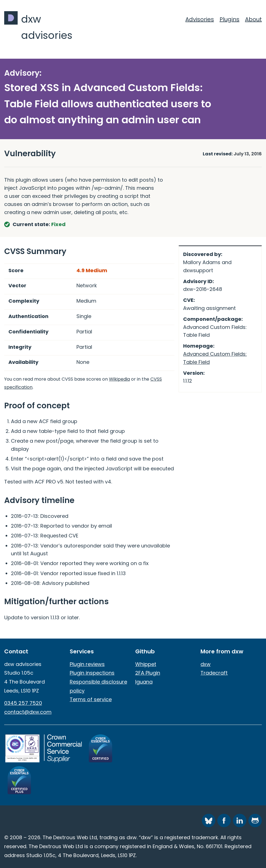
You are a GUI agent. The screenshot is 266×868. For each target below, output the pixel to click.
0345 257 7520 (23, 703)
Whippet (146, 664)
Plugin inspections (92, 673)
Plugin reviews (87, 664)
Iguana (144, 682)
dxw (206, 664)
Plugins (229, 19)
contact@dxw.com (28, 712)
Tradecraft (214, 673)
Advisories (200, 19)
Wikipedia (119, 379)
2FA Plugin (148, 673)
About (253, 19)
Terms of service (91, 699)
